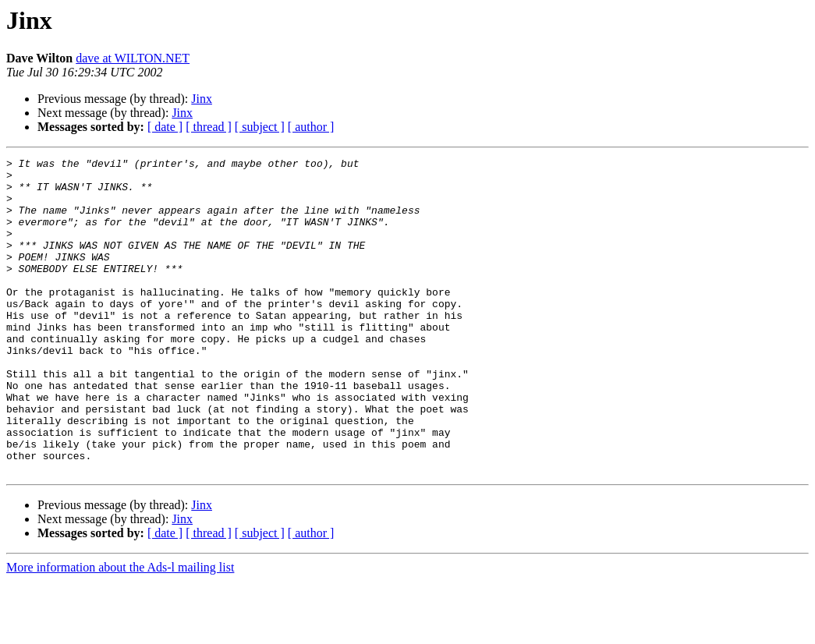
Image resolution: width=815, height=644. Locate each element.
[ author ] (311, 127)
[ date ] (165, 127)
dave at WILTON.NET (133, 58)
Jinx (202, 99)
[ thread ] (209, 127)
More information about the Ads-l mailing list (120, 630)
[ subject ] (260, 127)
